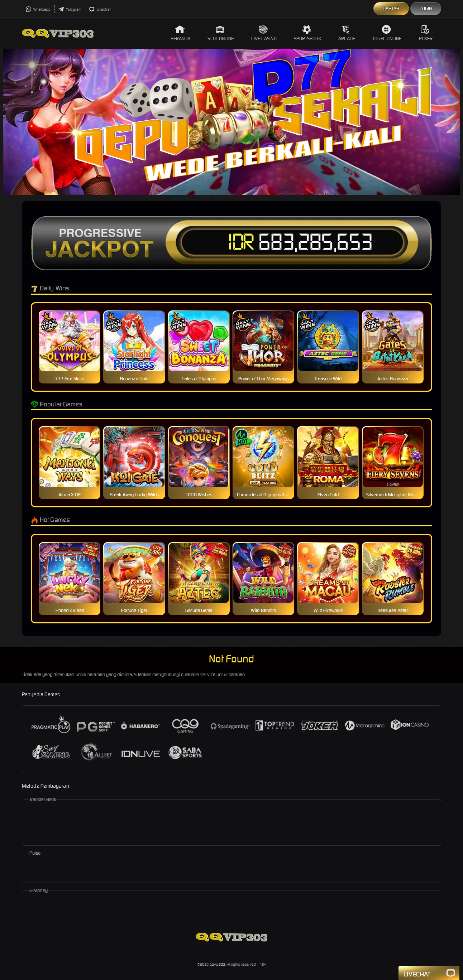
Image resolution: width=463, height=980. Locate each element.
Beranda (181, 33)
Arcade (347, 33)
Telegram (70, 9)
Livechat (100, 9)
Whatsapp (38, 9)
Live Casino (264, 33)
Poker (426, 33)
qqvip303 (218, 964)
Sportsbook (307, 33)
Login (426, 8)
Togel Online (387, 33)
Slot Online (221, 33)
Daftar (391, 8)
